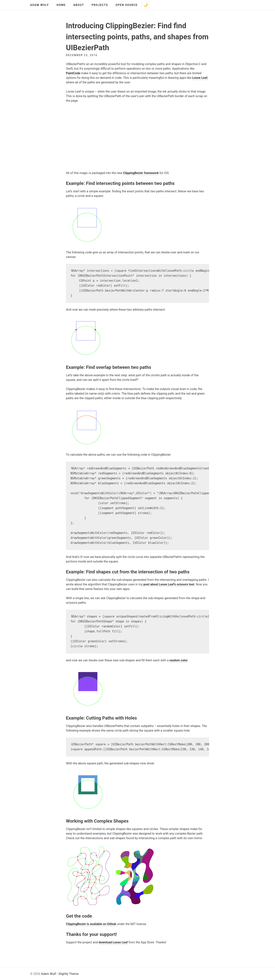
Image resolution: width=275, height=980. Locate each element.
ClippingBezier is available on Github (91, 924)
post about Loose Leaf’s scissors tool (169, 584)
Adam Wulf (40, 5)
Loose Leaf (200, 78)
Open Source (127, 5)
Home (61, 5)
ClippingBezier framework (141, 173)
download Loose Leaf (113, 942)
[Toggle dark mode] (146, 5)
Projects (100, 5)
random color (179, 660)
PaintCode (73, 73)
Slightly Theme (68, 974)
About (79, 5)
